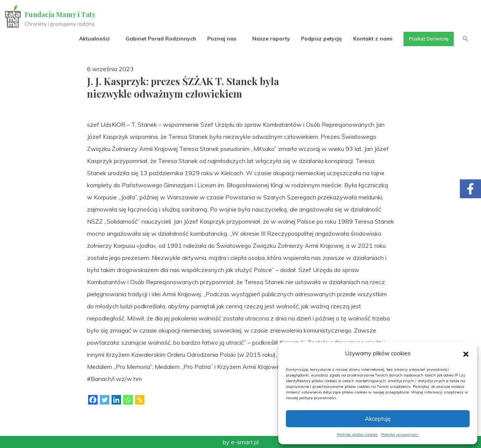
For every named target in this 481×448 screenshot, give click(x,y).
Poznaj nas (215, 39)
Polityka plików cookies (357, 435)
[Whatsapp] (128, 400)
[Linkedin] (116, 400)
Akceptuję (378, 419)
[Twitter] (105, 400)
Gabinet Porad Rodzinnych (154, 39)
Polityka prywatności (400, 435)
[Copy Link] (140, 400)
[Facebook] (93, 400)
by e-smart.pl (241, 442)
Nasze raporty (265, 39)
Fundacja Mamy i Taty (61, 14)
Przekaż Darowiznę (425, 39)
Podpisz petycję (315, 39)
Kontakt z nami (366, 39)
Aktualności (88, 39)
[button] (466, 353)
